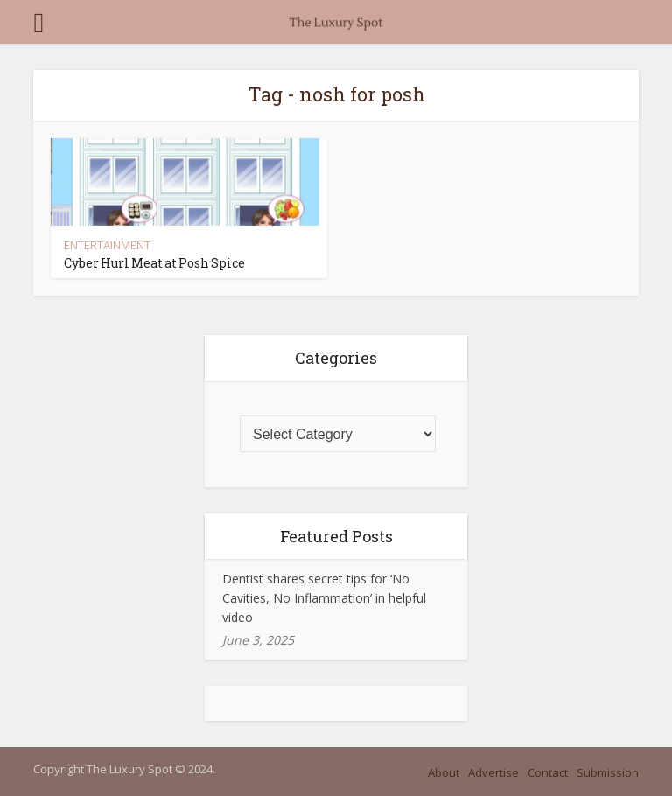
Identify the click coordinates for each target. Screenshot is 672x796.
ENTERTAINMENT (107, 245)
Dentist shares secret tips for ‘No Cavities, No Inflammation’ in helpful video (324, 598)
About (444, 772)
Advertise (493, 772)
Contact (548, 772)
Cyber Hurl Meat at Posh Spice (154, 263)
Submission (608, 772)
